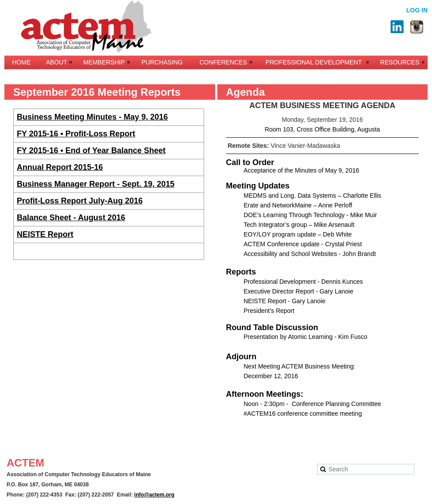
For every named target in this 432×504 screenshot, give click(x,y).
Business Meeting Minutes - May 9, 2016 (92, 117)
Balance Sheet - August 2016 (71, 218)
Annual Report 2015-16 (60, 167)
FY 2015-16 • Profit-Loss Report (76, 134)
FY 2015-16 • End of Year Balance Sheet (91, 150)
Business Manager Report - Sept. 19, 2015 (96, 184)
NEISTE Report (45, 234)
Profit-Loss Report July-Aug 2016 (80, 201)
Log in (417, 10)
